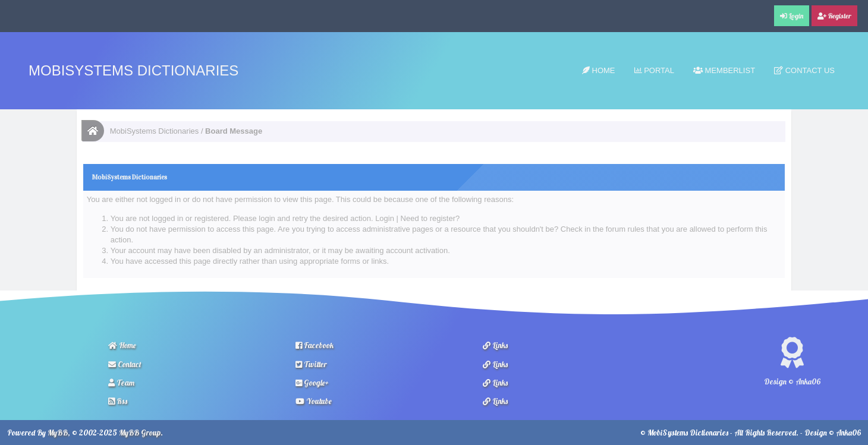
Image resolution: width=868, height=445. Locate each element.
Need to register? (430, 218)
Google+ (312, 383)
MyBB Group (140, 433)
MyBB (58, 433)
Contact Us (804, 70)
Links (495, 345)
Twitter (311, 364)
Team (121, 383)
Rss (118, 401)
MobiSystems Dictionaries (133, 70)
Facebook (315, 345)
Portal (654, 70)
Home (599, 70)
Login (385, 218)
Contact (125, 364)
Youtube (314, 401)
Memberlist (724, 70)
